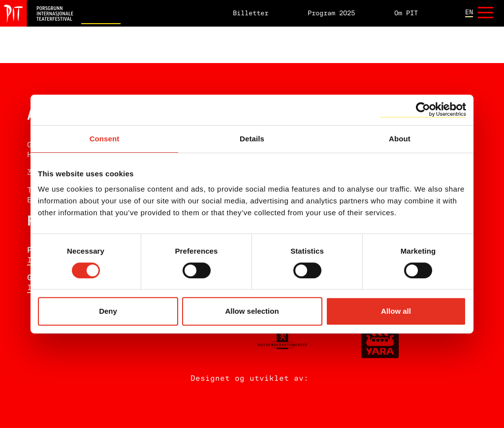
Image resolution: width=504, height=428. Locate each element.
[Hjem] (37, 14)
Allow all (396, 311)
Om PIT (406, 14)
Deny (108, 311)
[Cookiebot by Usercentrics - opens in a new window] (423, 110)
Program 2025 (331, 14)
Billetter (251, 14)
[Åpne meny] (486, 14)
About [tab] (400, 139)
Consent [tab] (105, 139)
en (469, 13)
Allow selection (252, 311)
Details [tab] (252, 139)
